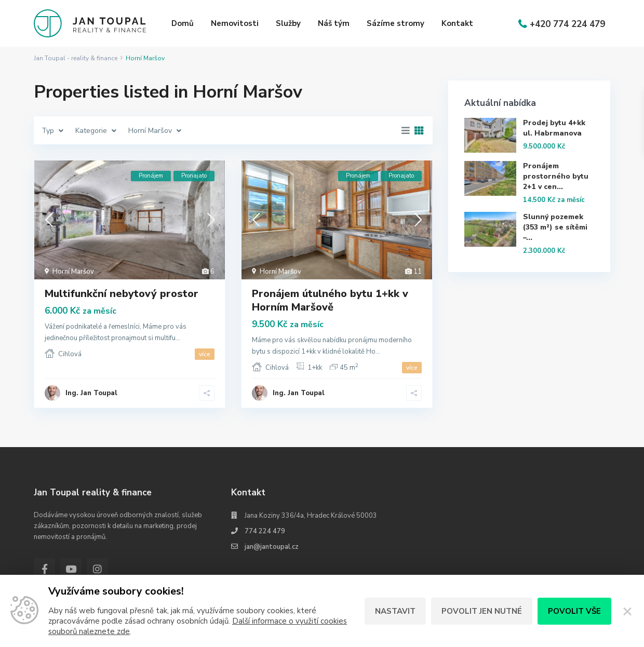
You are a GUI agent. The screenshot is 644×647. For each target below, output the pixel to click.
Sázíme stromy (395, 23)
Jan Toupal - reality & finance (76, 58)
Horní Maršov (73, 272)
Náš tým (334, 23)
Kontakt (457, 23)
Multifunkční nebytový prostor (122, 294)
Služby (288, 23)
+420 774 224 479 (567, 24)
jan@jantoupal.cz (272, 547)
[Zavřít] (628, 611)
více (205, 354)
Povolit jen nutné (482, 611)
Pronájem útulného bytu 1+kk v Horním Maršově (330, 300)
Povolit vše (574, 611)
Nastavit (395, 611)
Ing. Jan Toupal (91, 393)
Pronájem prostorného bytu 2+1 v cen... (556, 176)
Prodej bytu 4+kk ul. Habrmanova (554, 128)
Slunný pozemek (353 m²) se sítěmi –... (555, 227)
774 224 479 (265, 531)
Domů (183, 23)
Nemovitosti (235, 23)
